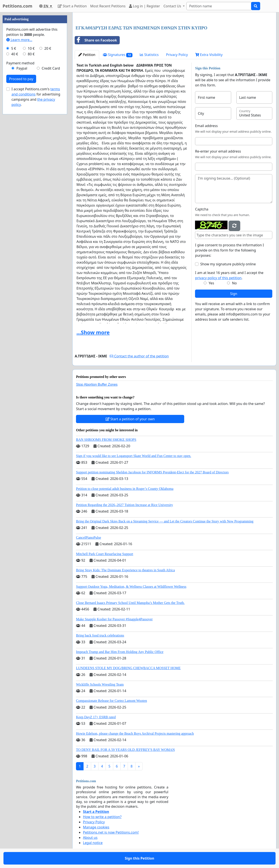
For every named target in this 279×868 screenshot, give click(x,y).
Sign (234, 294)
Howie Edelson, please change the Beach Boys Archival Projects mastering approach (135, 733)
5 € (14, 48)
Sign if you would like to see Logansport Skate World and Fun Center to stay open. (134, 456)
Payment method (20, 63)
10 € (31, 48)
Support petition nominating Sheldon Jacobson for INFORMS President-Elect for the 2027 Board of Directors (152, 472)
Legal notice (93, 843)
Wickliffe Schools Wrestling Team (100, 684)
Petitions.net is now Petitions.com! (111, 832)
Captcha (202, 209)
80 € (31, 54)
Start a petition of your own (130, 419)
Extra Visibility (209, 55)
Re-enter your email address (218, 151)
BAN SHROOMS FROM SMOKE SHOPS (106, 440)
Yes (211, 283)
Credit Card (51, 68)
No (234, 283)
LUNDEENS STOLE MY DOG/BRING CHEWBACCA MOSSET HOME (128, 668)
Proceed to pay (21, 79)
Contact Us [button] (173, 6)
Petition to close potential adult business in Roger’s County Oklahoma (125, 489)
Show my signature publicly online (228, 264)
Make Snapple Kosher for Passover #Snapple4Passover (114, 619)
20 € (48, 48)
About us (90, 838)
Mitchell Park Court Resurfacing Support (105, 554)
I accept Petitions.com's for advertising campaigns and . (36, 97)
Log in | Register (144, 6)
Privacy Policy (177, 55)
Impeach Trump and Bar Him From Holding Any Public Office (120, 652)
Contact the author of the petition (139, 356)
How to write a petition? (102, 817)
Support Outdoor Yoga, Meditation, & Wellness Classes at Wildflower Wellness (131, 587)
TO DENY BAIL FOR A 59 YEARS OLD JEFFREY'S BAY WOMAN (125, 750)
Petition (87, 55)
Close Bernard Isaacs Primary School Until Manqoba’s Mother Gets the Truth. (130, 603)
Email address (206, 126)
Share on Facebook (96, 40)
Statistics (149, 55)
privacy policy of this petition (218, 278)
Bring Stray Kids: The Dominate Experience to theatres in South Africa (125, 570)
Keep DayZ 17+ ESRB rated (96, 717)
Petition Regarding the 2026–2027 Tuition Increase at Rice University (124, 505)
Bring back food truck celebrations (100, 635)
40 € (15, 54)
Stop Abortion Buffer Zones (97, 385)
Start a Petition (72, 6)
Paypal (22, 68)
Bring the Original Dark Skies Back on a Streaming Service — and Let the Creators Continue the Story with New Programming (165, 521)
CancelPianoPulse (89, 538)
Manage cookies (96, 827)
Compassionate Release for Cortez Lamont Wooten (111, 701)
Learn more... (19, 40)
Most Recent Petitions (108, 6)
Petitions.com (17, 6)
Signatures (118, 55)
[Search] (219, 6)
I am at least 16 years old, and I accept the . (229, 275)
